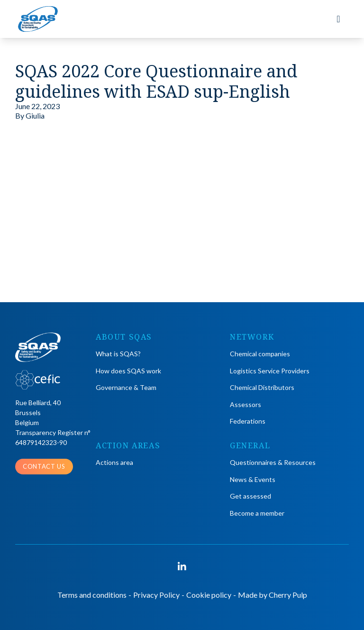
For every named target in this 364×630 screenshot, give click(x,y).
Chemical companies (260, 354)
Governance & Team (126, 387)
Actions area (114, 462)
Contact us (44, 466)
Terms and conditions (92, 595)
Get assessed (250, 496)
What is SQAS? (118, 354)
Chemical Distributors (262, 387)
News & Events (253, 479)
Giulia (35, 116)
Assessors (246, 404)
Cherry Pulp (288, 595)
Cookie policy (209, 595)
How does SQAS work (128, 371)
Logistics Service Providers (270, 371)
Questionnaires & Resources (273, 462)
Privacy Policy (156, 595)
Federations (248, 421)
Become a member (257, 513)
